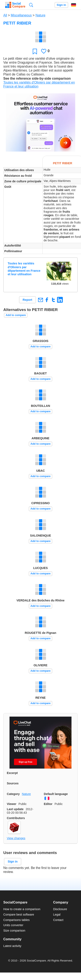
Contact (58, 920)
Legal (57, 915)
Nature (40, 15)
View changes (16, 838)
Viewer (12, 804)
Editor (48, 804)
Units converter (13, 925)
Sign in (61, 5)
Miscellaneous (21, 15)
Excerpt (12, 773)
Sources (13, 783)
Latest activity (12, 946)
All (5, 15)
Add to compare (16, 315)
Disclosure (60, 909)
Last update (15, 809)
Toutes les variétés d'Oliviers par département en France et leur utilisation (24, 269)
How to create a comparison (22, 909)
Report (27, 300)
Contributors (16, 818)
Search (31, 5)
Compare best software (19, 915)
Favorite (35, 51)
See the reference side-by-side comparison (37, 78)
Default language (56, 794)
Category (13, 794)
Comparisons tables (16, 920)
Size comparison (14, 931)
